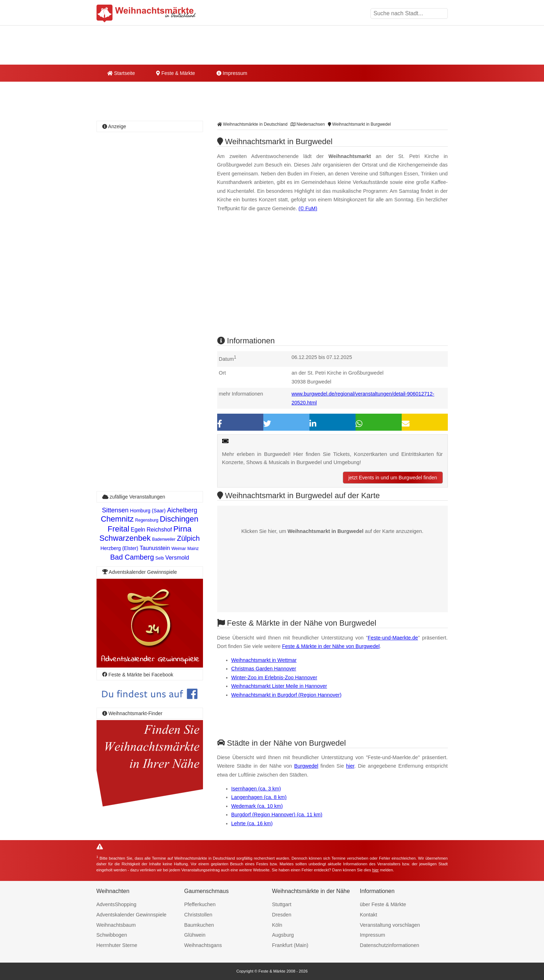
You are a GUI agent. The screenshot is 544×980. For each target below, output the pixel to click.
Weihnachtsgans (203, 945)
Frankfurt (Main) (290, 945)
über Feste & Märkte (383, 904)
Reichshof (159, 530)
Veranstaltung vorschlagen (390, 925)
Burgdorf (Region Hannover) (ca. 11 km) (277, 815)
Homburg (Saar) (148, 511)
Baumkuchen (199, 925)
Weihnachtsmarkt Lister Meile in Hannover (279, 686)
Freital (118, 529)
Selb (160, 558)
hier (350, 766)
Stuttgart (282, 904)
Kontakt (369, 915)
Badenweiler (164, 539)
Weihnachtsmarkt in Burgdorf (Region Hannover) (287, 695)
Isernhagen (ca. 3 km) (256, 789)
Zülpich (188, 538)
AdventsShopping (117, 904)
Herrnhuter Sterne (117, 945)
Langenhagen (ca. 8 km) (259, 797)
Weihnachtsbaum (116, 925)
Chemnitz (117, 519)
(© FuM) (308, 208)
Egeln (138, 530)
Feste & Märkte (175, 73)
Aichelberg (182, 510)
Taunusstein (155, 548)
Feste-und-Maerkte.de (393, 638)
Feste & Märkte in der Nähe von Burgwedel (331, 646)
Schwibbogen (112, 935)
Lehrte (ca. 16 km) (252, 823)
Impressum (232, 73)
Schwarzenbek (125, 538)
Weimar (179, 549)
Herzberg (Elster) (119, 548)
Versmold (177, 558)
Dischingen (179, 519)
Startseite (121, 73)
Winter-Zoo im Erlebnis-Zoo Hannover (274, 677)
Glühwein (195, 935)
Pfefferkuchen (200, 904)
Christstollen (198, 915)
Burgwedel (306, 766)
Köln (277, 925)
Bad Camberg (132, 557)
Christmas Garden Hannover (264, 669)
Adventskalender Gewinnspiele (132, 915)
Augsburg (283, 935)
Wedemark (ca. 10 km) (257, 806)
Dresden (282, 915)
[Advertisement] (333, 280)
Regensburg (147, 520)
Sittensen (115, 510)
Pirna (182, 529)
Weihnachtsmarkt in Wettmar (264, 660)
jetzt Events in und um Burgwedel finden (393, 478)
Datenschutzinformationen (389, 945)
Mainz (193, 549)
